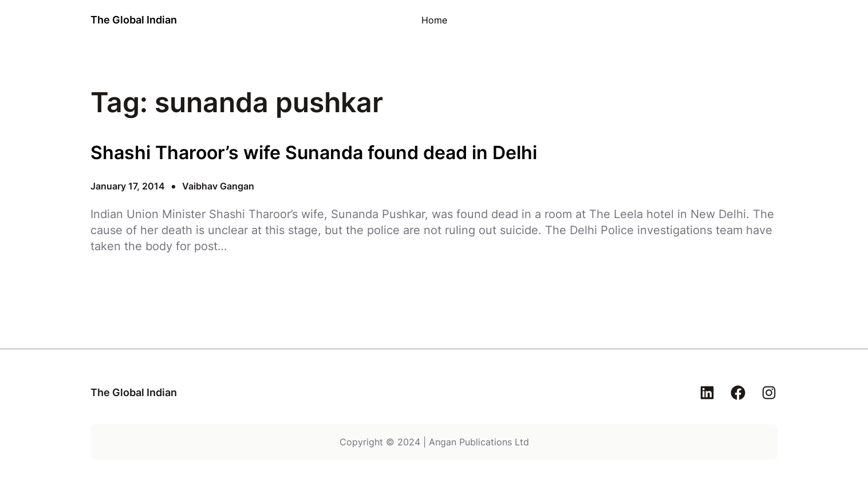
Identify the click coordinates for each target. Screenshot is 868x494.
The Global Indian (134, 20)
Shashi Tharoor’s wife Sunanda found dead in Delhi (314, 153)
